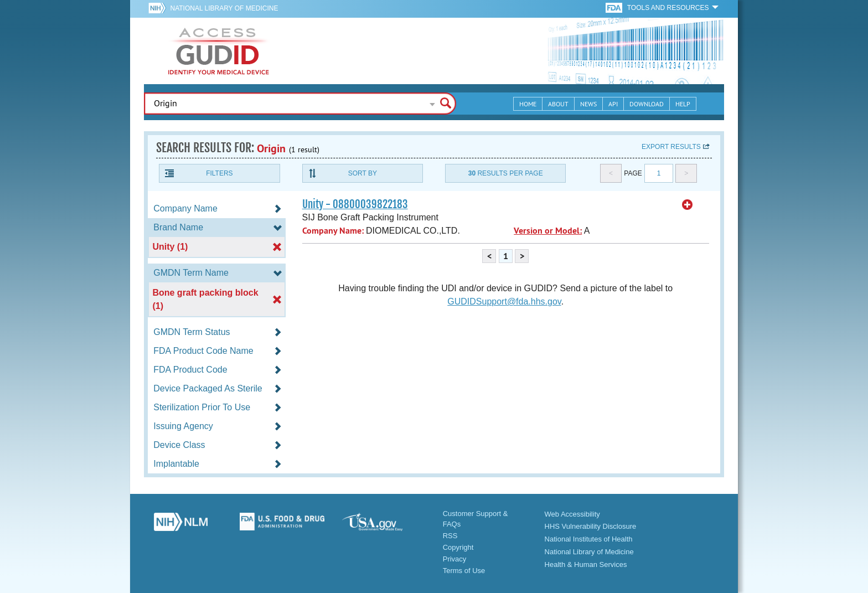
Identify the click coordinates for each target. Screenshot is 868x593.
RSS (450, 536)
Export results (671, 147)
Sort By (363, 173)
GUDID (219, 51)
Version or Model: (548, 231)
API (613, 104)
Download (647, 104)
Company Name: (333, 231)
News (588, 104)
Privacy (455, 559)
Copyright (458, 547)
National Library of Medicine (224, 8)
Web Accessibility (572, 514)
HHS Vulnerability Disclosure (591, 526)
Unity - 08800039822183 (355, 204)
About (558, 104)
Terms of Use (464, 571)
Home (528, 104)
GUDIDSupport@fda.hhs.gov (504, 301)
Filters (219, 173)
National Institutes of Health (589, 539)
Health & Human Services (586, 564)
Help (683, 104)
